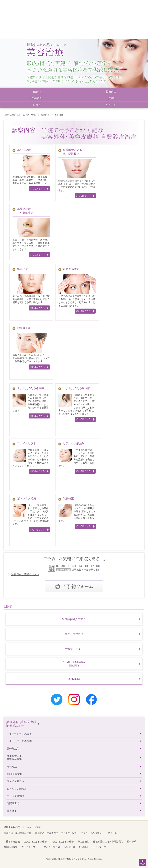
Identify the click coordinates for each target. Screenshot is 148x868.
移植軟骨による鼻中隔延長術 (16, 757)
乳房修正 (68, 499)
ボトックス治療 (27, 499)
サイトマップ (99, 847)
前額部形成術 (71, 269)
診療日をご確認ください (25, 574)
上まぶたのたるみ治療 (31, 388)
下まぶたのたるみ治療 (77, 388)
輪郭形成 (23, 269)
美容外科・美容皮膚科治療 (18, 833)
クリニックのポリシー (92, 833)
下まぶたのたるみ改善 (19, 741)
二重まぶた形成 (12, 842)
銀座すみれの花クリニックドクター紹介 (56, 833)
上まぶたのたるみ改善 (19, 734)
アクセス (112, 833)
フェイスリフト (27, 443)
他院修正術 (24, 328)
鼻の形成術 (24, 150)
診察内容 (45, 115)
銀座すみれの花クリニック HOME (20, 115)
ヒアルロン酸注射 (74, 443)
